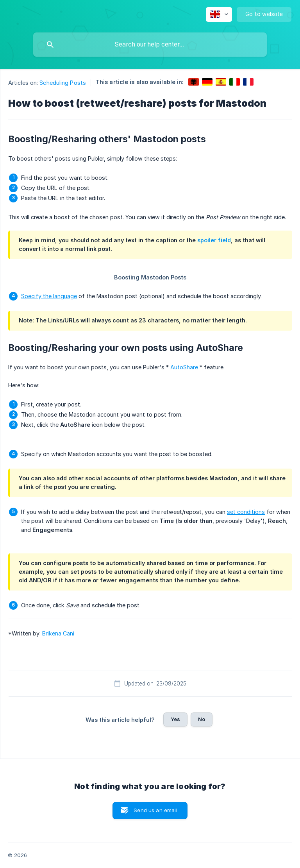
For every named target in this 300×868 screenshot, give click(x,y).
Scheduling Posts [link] (63, 83)
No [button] (202, 719)
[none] (219, 14)
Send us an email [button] (155, 810)
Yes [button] (175, 719)
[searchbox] (150, 45)
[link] (194, 82)
